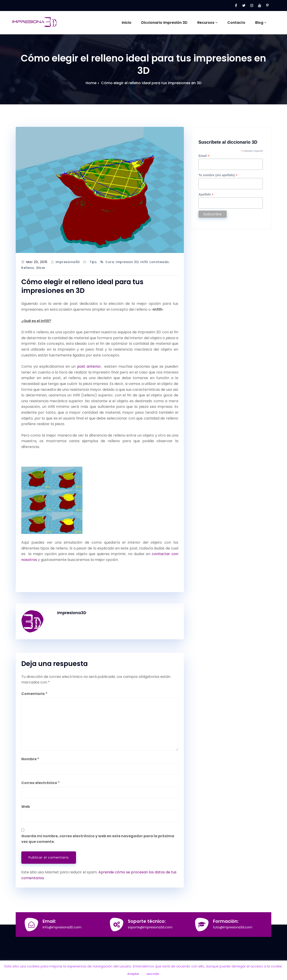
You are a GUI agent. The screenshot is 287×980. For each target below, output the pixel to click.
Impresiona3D (68, 262)
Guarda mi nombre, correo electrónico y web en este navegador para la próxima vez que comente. (98, 839)
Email (204, 156)
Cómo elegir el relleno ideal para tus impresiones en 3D (151, 83)
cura (110, 262)
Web (26, 807)
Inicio (127, 23)
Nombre (30, 759)
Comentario (34, 694)
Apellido (206, 194)
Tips (93, 262)
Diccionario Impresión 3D (164, 23)
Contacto (236, 23)
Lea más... (154, 974)
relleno (28, 268)
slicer (41, 268)
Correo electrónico (41, 783)
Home (91, 83)
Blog (261, 23)
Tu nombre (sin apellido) (218, 175)
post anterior (89, 366)
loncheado (159, 262)
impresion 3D (127, 262)
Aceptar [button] (133, 974)
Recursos (207, 23)
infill (144, 262)
